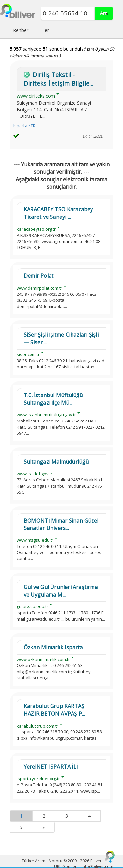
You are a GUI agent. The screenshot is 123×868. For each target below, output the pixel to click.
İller (45, 30)
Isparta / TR (25, 126)
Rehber (21, 30)
